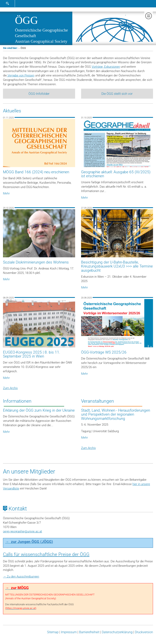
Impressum (69, 632)
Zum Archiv (10, 388)
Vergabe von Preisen (21, 75)
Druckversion (144, 632)
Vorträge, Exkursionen (106, 67)
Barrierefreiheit (89, 632)
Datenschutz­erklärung (117, 632)
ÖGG (26, 20)
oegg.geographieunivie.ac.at (23, 531)
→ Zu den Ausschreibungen (21, 577)
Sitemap (53, 632)
